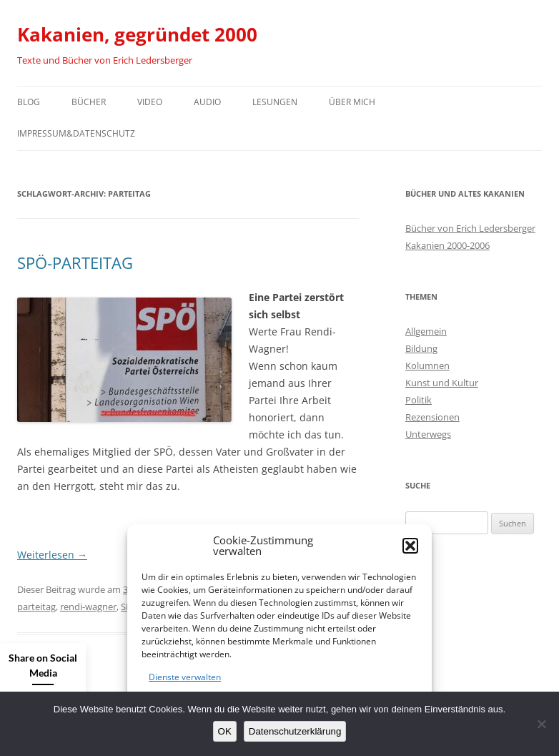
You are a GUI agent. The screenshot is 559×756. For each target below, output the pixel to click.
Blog (29, 102)
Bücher (89, 102)
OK (225, 731)
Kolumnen (427, 365)
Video (150, 102)
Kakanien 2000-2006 (447, 245)
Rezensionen (432, 417)
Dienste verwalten (185, 677)
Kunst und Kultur (442, 383)
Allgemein (426, 331)
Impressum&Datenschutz (76, 133)
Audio (207, 102)
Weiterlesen (52, 555)
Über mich (352, 102)
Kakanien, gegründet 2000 (137, 34)
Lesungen (275, 102)
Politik (419, 400)
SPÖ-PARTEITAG (75, 262)
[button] (410, 546)
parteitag (36, 607)
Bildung (421, 348)
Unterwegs (428, 434)
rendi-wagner (88, 607)
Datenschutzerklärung (295, 731)
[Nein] (541, 724)
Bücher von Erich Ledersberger (470, 228)
